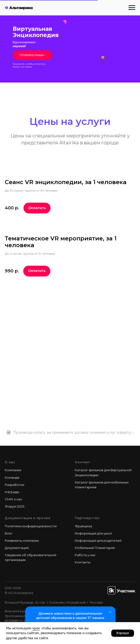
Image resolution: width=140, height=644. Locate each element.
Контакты (83, 562)
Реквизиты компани (21, 541)
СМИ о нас (14, 499)
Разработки (15, 485)
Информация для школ (93, 533)
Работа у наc (85, 555)
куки (36, 628)
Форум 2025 (15, 506)
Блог (9, 533)
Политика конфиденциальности (31, 526)
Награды (12, 492)
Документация (17, 548)
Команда (12, 477)
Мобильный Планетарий (95, 548)
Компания (13, 470)
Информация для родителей (98, 541)
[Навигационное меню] (132, 8)
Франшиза (83, 526)
